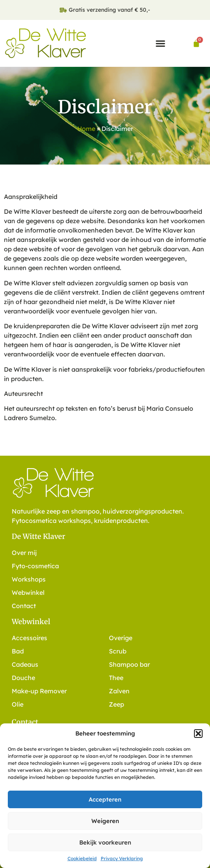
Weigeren (105, 821)
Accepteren (105, 799)
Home (86, 129)
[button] (198, 734)
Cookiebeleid (82, 858)
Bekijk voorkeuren (105, 842)
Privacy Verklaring (122, 858)
